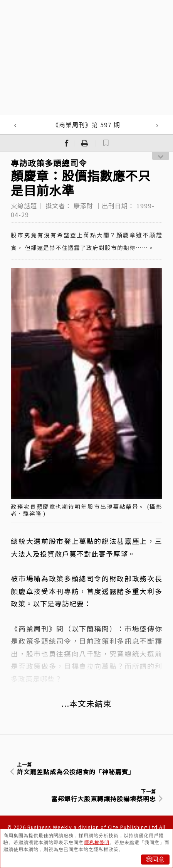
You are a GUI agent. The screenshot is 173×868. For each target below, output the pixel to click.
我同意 (155, 859)
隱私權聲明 (97, 843)
